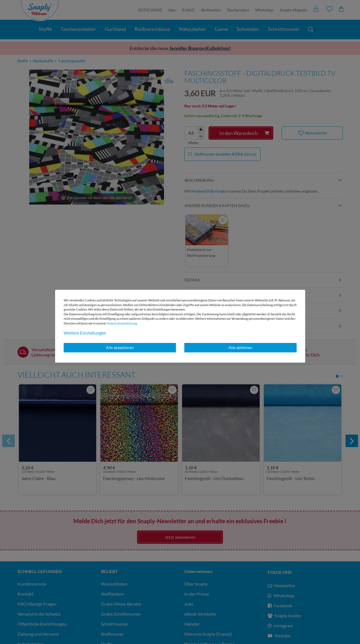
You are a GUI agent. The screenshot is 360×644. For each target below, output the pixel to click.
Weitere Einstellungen (85, 333)
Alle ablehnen (240, 347)
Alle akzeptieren (120, 347)
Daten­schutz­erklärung (122, 323)
